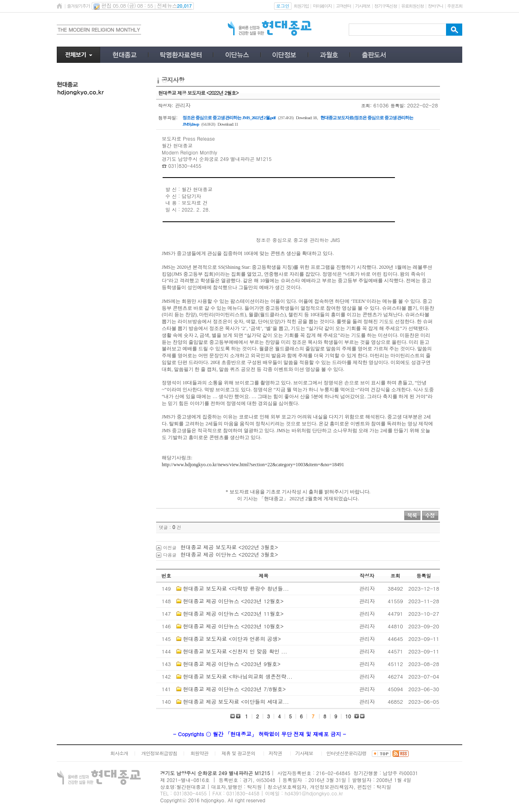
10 (348, 716)
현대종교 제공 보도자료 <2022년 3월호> (229, 547)
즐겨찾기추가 (78, 6)
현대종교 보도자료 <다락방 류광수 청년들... (236, 588)
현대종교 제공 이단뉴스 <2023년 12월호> (233, 601)
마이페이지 (322, 6)
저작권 (275, 753)
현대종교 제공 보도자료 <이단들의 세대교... (236, 702)
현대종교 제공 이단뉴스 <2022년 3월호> (229, 554)
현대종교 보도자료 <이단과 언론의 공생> (232, 639)
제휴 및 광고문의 (238, 753)
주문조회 (455, 6)
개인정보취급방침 (159, 753)
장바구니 (435, 6)
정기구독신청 (386, 6)
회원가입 (301, 6)
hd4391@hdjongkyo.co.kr (314, 793)
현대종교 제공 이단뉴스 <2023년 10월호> (233, 626)
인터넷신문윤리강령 (346, 753)
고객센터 (343, 6)
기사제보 (363, 6)
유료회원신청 (412, 6)
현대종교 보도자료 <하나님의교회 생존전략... (238, 676)
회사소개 (119, 753)
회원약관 (199, 753)
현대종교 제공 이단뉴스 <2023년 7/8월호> (234, 689)
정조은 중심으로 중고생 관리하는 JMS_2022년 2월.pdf (229, 118)
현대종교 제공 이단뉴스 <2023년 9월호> (232, 664)
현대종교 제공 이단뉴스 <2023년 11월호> (233, 614)
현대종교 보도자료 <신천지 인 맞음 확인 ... (235, 651)
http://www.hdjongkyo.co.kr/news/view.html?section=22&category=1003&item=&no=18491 (253, 465)
